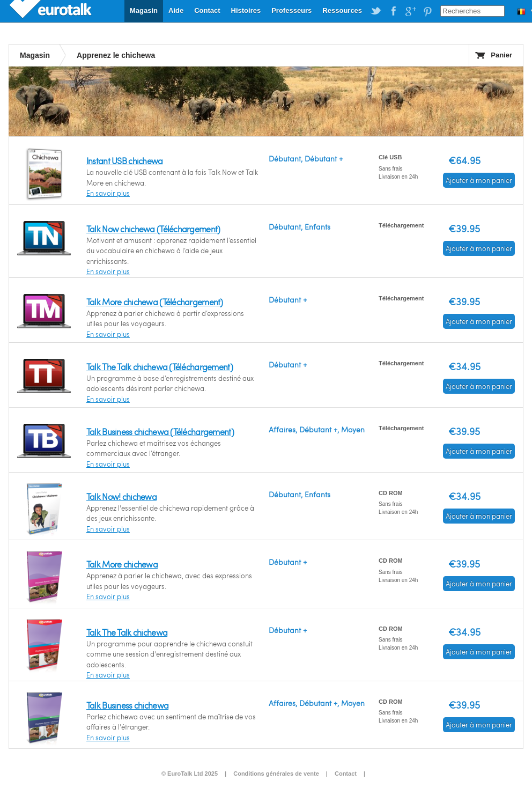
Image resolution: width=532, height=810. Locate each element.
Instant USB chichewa (125, 161)
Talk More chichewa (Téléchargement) (155, 302)
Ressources (342, 10)
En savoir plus (108, 193)
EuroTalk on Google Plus (410, 11)
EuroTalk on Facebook (393, 11)
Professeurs (291, 10)
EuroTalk (51, 11)
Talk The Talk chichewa (127, 632)
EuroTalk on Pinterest (427, 11)
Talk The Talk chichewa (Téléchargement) (160, 367)
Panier (501, 55)
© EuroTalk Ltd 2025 (190, 774)
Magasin (144, 10)
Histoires (246, 10)
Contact (207, 10)
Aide (176, 10)
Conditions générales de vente (276, 774)
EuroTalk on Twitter (376, 11)
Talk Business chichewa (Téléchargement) (160, 432)
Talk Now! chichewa (121, 496)
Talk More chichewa (122, 564)
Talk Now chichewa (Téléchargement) (153, 229)
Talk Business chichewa (127, 705)
